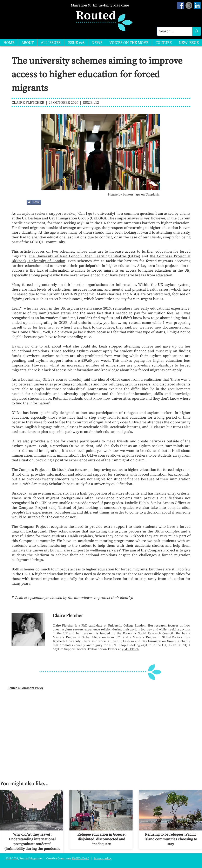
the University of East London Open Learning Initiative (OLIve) (85, 256)
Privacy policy (103, 859)
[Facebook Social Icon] (181, 5)
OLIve (47, 380)
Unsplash (152, 195)
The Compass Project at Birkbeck (39, 470)
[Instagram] (189, 5)
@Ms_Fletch (130, 649)
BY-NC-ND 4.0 (80, 859)
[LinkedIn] (197, 5)
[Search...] (171, 31)
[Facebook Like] (52, 202)
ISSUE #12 (91, 103)
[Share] (34, 202)
